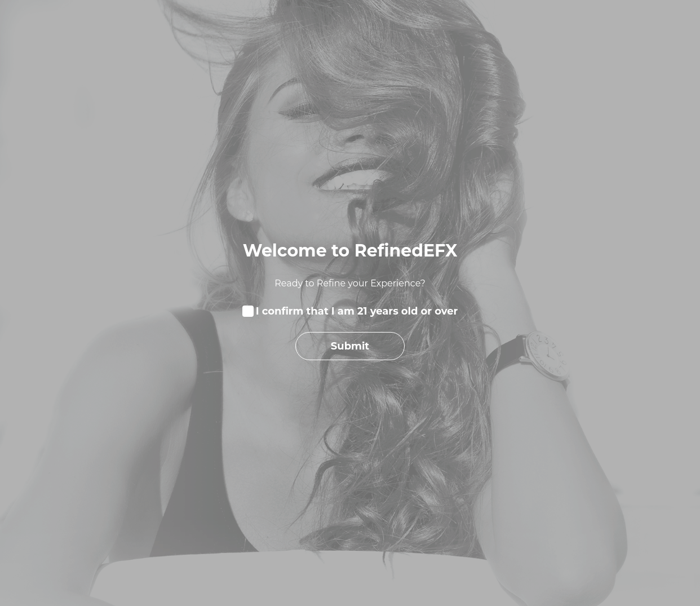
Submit (350, 346)
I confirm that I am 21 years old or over (357, 311)
